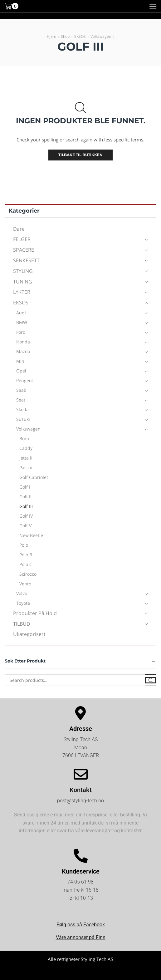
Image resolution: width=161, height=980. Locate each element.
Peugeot (25, 380)
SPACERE (24, 250)
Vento (25, 584)
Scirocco (28, 574)
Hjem (51, 36)
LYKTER (22, 292)
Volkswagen (101, 36)
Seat (21, 400)
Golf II (25, 497)
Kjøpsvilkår (81, 972)
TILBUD (22, 624)
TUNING (23, 282)
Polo (24, 545)
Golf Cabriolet (34, 477)
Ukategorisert (29, 634)
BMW (22, 322)
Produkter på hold (35, 613)
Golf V (25, 526)
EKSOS (80, 36)
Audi (21, 313)
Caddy (26, 448)
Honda (23, 342)
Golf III (26, 506)
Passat (26, 468)
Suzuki (23, 419)
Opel (21, 371)
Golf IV (26, 516)
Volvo (22, 593)
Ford (21, 332)
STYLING (23, 271)
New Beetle (31, 535)
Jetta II (26, 458)
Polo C (26, 564)
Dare (19, 229)
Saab (21, 390)
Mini (21, 361)
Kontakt (81, 790)
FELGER (22, 239)
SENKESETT (26, 260)
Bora (24, 438)
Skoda (22, 409)
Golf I (25, 487)
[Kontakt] (81, 774)
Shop (65, 36)
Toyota (23, 603)
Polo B (26, 555)
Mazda (23, 351)
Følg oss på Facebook (81, 925)
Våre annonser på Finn (81, 937)
